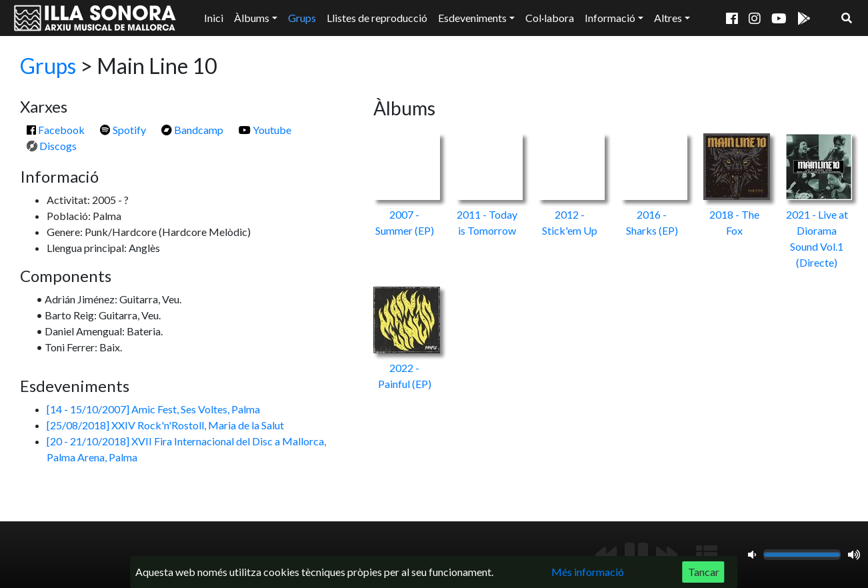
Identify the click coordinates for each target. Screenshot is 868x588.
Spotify (123, 130)
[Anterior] (606, 555)
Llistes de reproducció (377, 18)
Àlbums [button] (252, 18)
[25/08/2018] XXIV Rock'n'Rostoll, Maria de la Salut (165, 425)
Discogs (52, 146)
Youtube (265, 130)
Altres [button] (668, 18)
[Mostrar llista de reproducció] (707, 555)
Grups (302, 18)
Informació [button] (610, 18)
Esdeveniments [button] (472, 18)
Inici (214, 18)
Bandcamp (192, 130)
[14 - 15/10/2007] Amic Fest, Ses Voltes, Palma (153, 409)
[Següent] (667, 555)
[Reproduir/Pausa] (636, 555)
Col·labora (550, 18)
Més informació (588, 572)
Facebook (56, 130)
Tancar (704, 572)
